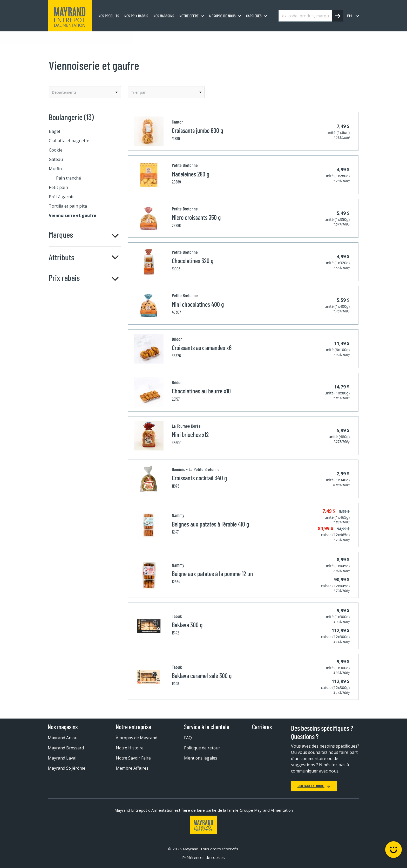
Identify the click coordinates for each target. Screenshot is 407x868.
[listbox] (85, 92)
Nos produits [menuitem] (109, 16)
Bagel (54, 131)
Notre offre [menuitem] (189, 16)
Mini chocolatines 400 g (198, 304)
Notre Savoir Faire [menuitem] (134, 758)
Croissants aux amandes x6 (202, 348)
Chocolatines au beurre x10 (201, 391)
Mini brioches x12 (190, 435)
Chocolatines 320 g (193, 261)
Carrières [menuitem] (254, 16)
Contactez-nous (314, 786)
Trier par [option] (138, 92)
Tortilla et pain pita (68, 206)
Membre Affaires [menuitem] (132, 768)
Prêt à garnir (61, 197)
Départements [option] (64, 92)
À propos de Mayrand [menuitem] (137, 738)
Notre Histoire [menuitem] (130, 748)
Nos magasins (63, 727)
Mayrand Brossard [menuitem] (66, 748)
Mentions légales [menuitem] (201, 758)
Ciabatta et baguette (69, 141)
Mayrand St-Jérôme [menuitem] (67, 768)
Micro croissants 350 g (196, 217)
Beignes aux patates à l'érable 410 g (210, 524)
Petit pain (58, 187)
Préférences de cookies (203, 857)
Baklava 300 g (187, 625)
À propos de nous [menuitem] (222, 16)
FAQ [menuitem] (188, 738)
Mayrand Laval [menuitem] (62, 758)
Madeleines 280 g (191, 174)
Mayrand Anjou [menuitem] (63, 738)
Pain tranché (69, 178)
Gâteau (56, 159)
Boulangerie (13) (71, 117)
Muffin (55, 169)
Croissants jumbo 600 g (197, 130)
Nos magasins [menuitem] (164, 16)
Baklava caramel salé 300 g (202, 676)
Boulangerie (98, 37)
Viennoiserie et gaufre (135, 37)
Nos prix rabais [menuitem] (136, 16)
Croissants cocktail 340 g (199, 478)
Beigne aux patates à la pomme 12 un (212, 574)
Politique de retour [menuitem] (202, 748)
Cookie (56, 150)
